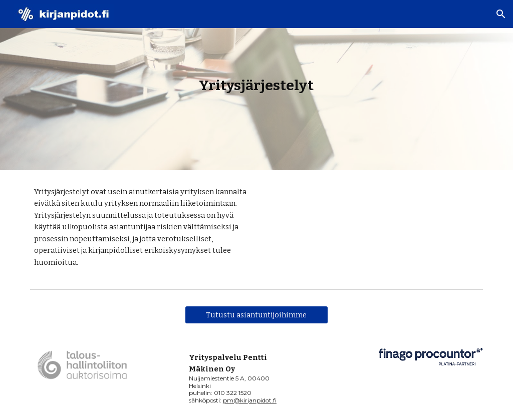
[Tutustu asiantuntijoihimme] (256, 315)
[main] (256, 85)
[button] (501, 14)
